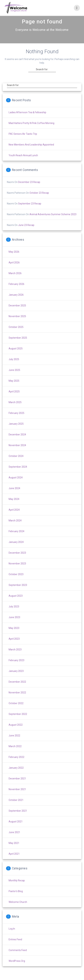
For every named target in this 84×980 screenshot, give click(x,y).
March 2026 (15, 279)
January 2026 (16, 301)
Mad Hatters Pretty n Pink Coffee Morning (31, 129)
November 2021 (17, 795)
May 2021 (14, 849)
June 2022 (14, 742)
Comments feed (18, 956)
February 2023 (16, 666)
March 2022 (15, 752)
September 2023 (18, 591)
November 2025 (17, 322)
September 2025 (18, 344)
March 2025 (15, 408)
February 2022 (16, 763)
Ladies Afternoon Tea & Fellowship (27, 118)
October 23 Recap (39, 199)
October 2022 (16, 709)
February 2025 (16, 419)
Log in (12, 935)
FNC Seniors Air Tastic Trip (23, 140)
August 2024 (16, 484)
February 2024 (16, 537)
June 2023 (14, 623)
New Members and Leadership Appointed (31, 151)
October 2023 (16, 580)
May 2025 (14, 387)
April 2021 (14, 860)
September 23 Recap (30, 210)
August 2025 (16, 355)
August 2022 (16, 731)
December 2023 (17, 559)
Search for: (42, 75)
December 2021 (17, 785)
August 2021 (16, 828)
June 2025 (14, 376)
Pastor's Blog (16, 897)
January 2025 (16, 430)
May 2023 (14, 634)
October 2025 (16, 333)
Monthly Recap (17, 887)
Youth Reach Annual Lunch (23, 161)
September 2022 (18, 720)
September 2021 (18, 817)
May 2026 (14, 258)
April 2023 (14, 645)
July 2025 (14, 365)
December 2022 (17, 688)
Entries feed (15, 945)
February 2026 (16, 290)
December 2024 (17, 441)
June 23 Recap (26, 231)
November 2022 (17, 699)
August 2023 (16, 602)
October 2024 (16, 462)
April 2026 (14, 269)
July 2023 (14, 613)
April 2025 (14, 398)
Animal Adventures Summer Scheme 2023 (53, 220)
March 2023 (15, 656)
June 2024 (14, 494)
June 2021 (14, 838)
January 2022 (16, 774)
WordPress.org (17, 967)
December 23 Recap (29, 188)
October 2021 (16, 806)
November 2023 (17, 570)
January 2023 (16, 677)
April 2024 (14, 516)
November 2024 (17, 451)
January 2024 (16, 548)
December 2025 (17, 312)
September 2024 (18, 473)
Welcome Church (18, 908)
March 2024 (15, 527)
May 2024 (14, 505)
